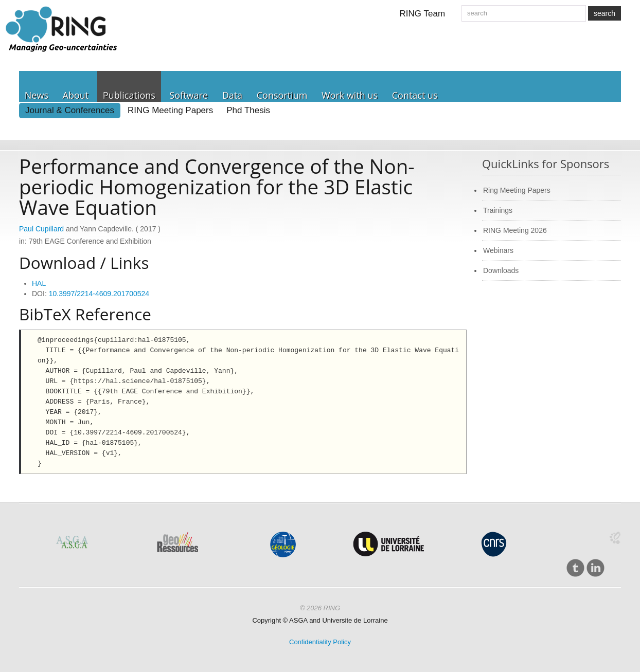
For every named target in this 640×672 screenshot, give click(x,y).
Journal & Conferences (70, 110)
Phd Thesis (248, 110)
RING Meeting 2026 (515, 230)
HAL (39, 283)
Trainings (498, 210)
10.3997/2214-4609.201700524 (99, 294)
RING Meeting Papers (170, 110)
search (605, 13)
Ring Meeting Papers (517, 190)
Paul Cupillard (41, 229)
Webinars (498, 250)
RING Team (423, 14)
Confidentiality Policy (320, 642)
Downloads (501, 270)
